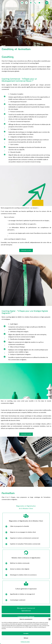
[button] (50, 619)
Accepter (26, 633)
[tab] (26, 507)
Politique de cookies (25, 642)
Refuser (26, 638)
